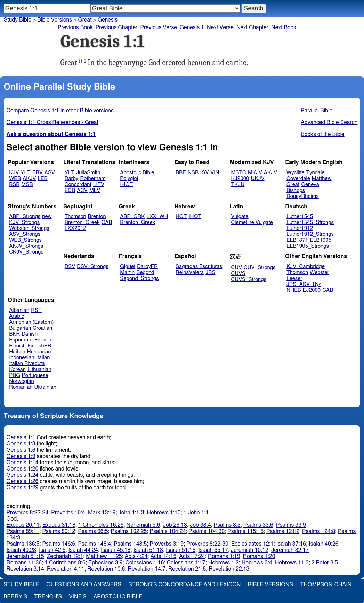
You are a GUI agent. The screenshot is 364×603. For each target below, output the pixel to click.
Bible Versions (55, 20)
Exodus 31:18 (59, 525)
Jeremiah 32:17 (290, 550)
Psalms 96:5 (93, 531)
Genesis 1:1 (21, 437)
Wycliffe (295, 173)
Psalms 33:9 (291, 525)
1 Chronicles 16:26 (101, 525)
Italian (43, 358)
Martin (127, 272)
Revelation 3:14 (25, 569)
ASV (50, 173)
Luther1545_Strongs (310, 222)
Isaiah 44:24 (83, 550)
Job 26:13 (175, 525)
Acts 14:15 (164, 556)
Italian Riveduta (27, 364)
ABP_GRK (132, 216)
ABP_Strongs (25, 216)
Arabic (17, 316)
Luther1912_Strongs (310, 234)
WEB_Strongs (25, 240)
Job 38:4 (200, 525)
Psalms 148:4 (95, 544)
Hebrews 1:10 (164, 513)
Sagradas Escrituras (199, 267)
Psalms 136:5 (23, 544)
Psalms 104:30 (207, 531)
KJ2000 (240, 179)
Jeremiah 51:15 (25, 556)
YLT (25, 173)
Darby (72, 179)
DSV (70, 267)
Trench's (48, 597)
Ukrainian (45, 387)
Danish (30, 334)
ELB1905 (321, 240)
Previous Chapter (117, 27)
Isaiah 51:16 (181, 550)
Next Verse (220, 27)
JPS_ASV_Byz (304, 284)
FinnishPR (39, 346)
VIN (215, 173)
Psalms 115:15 (245, 531)
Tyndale (316, 173)
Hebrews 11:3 (292, 563)
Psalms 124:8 (319, 531)
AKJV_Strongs (26, 246)
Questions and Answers (84, 585)
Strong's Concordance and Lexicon (184, 585)
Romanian (21, 387)
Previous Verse (158, 27)
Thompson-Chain (326, 585)
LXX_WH (157, 216)
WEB (15, 179)
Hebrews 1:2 (224, 563)
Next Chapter (252, 27)
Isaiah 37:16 (291, 544)
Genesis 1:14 (23, 463)
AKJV (29, 179)
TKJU (238, 184)
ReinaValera (190, 272)
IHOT (126, 184)
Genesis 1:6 (21, 450)
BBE (181, 173)
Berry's (15, 597)
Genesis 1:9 (21, 456)
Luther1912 (300, 228)
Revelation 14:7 (147, 569)
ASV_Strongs (25, 234)
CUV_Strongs (260, 268)
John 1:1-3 (131, 513)
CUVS (238, 274)
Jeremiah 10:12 (250, 550)
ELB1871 (297, 240)
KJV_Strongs (24, 222)
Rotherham (93, 179)
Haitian (17, 352)
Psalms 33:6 (258, 525)
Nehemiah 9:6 (143, 525)
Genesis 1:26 (23, 481)
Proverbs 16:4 (68, 513)
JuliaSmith (88, 173)
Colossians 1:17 (186, 563)
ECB (70, 190)
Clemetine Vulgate (252, 222)
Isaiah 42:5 (52, 550)
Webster (319, 272)
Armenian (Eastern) (31, 322)
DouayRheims (303, 196)
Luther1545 (300, 216)
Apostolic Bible (118, 597)
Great (293, 184)
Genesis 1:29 (23, 488)
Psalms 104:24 (168, 531)
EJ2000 (312, 290)
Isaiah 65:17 (213, 550)
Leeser (294, 278)
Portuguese (35, 375)
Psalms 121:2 (283, 531)
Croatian (42, 328)
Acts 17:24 (192, 556)
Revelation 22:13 (229, 569)
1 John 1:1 (196, 513)
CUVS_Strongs (249, 279)
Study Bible (18, 20)
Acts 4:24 (136, 556)
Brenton (97, 216)
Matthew (322, 179)
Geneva (310, 184)
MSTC (239, 173)
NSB (193, 173)
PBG (15, 375)
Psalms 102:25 (129, 531)
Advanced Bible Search (329, 122)
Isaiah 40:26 (323, 544)
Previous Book (75, 27)
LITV (99, 184)
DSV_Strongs (93, 267)
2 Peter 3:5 (325, 563)
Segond (145, 272)
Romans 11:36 (24, 563)
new (47, 216)
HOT (181, 216)
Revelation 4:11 (66, 569)
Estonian (44, 340)
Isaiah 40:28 (21, 550)
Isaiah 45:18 (116, 550)
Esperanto (21, 340)
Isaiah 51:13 (148, 550)
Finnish (17, 346)
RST (36, 310)
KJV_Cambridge (306, 267)
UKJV (258, 179)
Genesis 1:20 (23, 469)
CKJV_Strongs (26, 252)
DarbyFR (147, 267)
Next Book (284, 27)
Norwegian (21, 381)
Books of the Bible (323, 134)
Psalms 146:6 (59, 544)
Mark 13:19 (102, 513)
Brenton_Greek (82, 222)
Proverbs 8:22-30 (207, 544)
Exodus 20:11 (23, 525)
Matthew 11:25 (104, 556)
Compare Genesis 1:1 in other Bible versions (60, 111)
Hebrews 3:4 (257, 563)
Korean (17, 369)
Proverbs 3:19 (167, 544)
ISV (204, 173)
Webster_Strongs (29, 228)
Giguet (128, 267)
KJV (14, 173)
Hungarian (39, 352)
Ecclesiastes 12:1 (252, 544)
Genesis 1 (192, 27)
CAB (107, 222)
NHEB (294, 290)
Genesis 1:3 (21, 444)
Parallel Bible (317, 111)
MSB (27, 184)
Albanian (19, 310)
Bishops (296, 190)
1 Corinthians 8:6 (65, 563)
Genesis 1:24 (23, 475)
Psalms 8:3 (227, 525)
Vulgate (240, 216)
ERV (38, 173)
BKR (14, 334)
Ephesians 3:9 (106, 563)
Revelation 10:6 (106, 569)
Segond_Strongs (139, 278)
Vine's (78, 597)
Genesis (108, 20)
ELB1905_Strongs (308, 246)
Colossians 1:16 (145, 563)
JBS (210, 272)
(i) (80, 61)
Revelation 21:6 (187, 569)
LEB (42, 179)
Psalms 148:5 (131, 544)
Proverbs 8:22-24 (28, 513)
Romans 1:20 (259, 556)
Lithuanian (39, 369)
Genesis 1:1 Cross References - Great (52, 122)
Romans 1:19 (224, 556)
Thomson (75, 216)
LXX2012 (75, 228)
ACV (82, 190)
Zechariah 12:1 (65, 556)
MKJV (255, 173)
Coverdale (298, 179)
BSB (14, 184)
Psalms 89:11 (23, 531)
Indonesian (22, 358)
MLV (95, 190)
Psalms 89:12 (59, 531)
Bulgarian (20, 328)
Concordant (78, 184)
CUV (237, 268)
